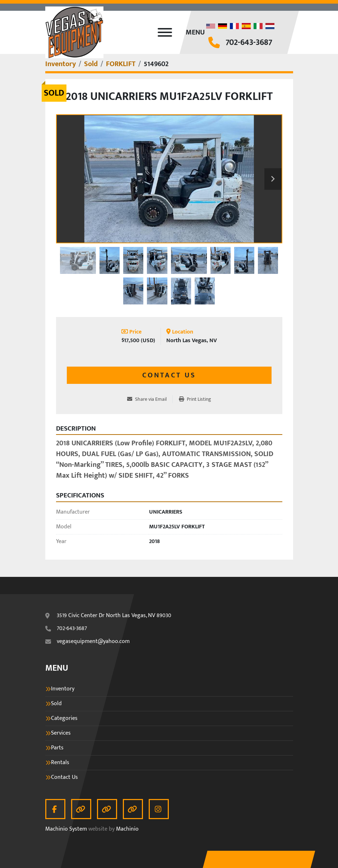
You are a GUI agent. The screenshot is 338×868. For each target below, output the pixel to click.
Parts (57, 748)
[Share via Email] (150, 399)
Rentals (60, 763)
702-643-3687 (249, 42)
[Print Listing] (195, 399)
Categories (64, 718)
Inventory (63, 689)
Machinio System (66, 829)
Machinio (127, 829)
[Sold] (91, 64)
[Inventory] (61, 64)
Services (61, 733)
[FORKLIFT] (121, 64)
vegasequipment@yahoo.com (93, 642)
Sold (56, 704)
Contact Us (169, 375)
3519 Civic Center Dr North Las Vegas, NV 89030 (114, 616)
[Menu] (165, 32)
